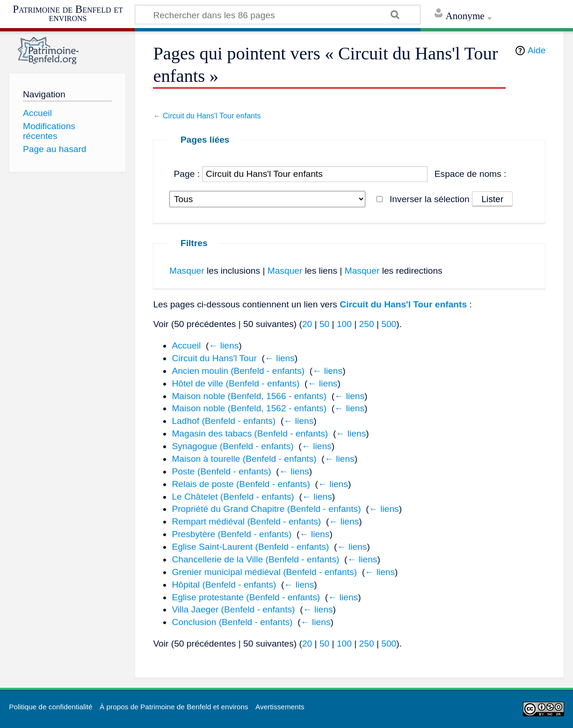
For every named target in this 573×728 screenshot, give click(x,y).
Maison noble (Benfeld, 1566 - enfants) (249, 396)
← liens (224, 346)
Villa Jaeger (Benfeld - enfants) (233, 609)
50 (324, 324)
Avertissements (280, 707)
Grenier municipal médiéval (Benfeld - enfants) (264, 572)
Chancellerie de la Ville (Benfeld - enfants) (255, 559)
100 (344, 324)
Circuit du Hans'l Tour (214, 358)
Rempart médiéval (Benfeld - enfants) (246, 521)
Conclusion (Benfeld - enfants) (232, 622)
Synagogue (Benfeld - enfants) (232, 446)
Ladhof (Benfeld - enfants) (224, 421)
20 (307, 324)
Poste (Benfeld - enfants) (221, 471)
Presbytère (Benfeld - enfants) (232, 534)
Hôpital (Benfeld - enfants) (224, 585)
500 (389, 324)
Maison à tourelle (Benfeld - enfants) (244, 459)
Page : (187, 174)
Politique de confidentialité (51, 707)
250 (367, 324)
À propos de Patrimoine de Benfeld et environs (174, 707)
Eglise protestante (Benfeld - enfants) (246, 597)
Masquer (187, 271)
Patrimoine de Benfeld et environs (68, 13)
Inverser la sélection (430, 199)
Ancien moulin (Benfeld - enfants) (238, 371)
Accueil (186, 346)
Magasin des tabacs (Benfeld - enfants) (250, 433)
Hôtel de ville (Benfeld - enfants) (236, 383)
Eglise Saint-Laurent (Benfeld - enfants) (250, 547)
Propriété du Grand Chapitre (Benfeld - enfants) (266, 509)
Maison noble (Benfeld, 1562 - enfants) (249, 408)
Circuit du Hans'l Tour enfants (212, 116)
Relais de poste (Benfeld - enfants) (241, 484)
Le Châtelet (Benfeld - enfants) (233, 497)
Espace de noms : (471, 174)
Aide (537, 50)
